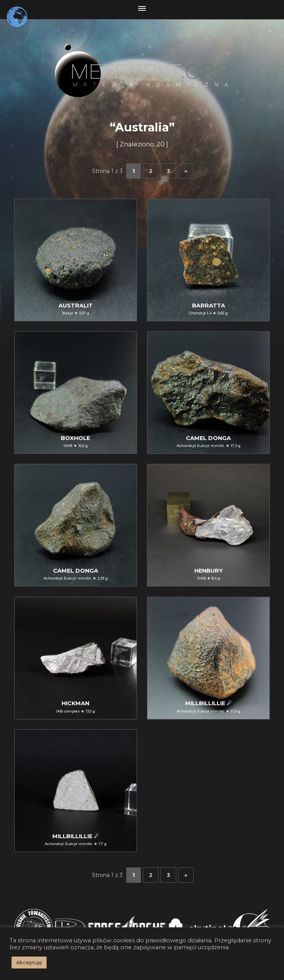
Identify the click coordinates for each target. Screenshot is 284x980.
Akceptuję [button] (29, 962)
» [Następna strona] (186, 171)
